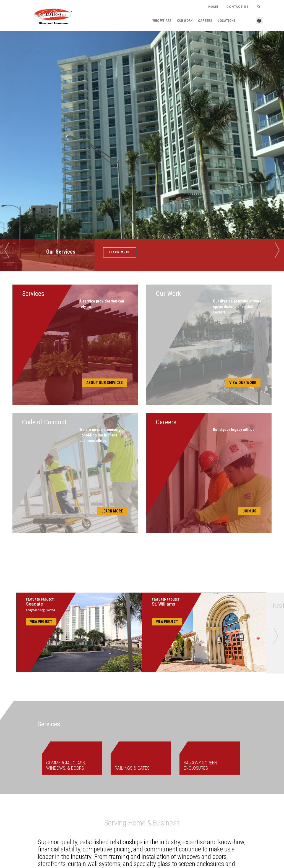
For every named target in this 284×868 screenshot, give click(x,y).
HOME (213, 6)
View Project (41, 622)
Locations (227, 21)
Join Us (249, 511)
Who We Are (162, 21)
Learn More (120, 252)
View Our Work (243, 383)
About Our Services (105, 383)
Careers (205, 21)
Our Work (185, 21)
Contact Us (238, 6)
